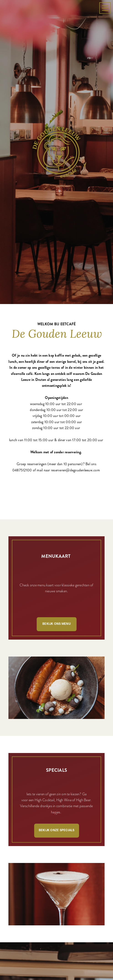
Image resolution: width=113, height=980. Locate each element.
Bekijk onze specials (57, 764)
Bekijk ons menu (56, 557)
